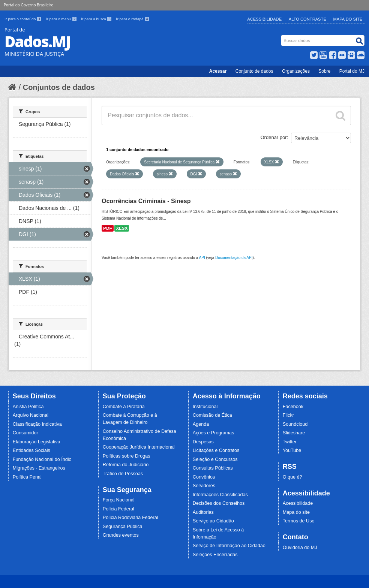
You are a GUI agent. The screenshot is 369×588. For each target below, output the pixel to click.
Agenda (201, 424)
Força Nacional (119, 500)
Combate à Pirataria (124, 407)
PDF (108, 228)
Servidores (204, 486)
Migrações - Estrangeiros (39, 468)
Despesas (203, 442)
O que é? (292, 477)
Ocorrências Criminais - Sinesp (146, 201)
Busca (282, 37)
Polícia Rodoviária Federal (130, 518)
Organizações (296, 71)
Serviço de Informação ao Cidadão (229, 546)
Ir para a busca (97, 19)
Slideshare (294, 433)
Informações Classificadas (220, 495)
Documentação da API (234, 258)
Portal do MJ (352, 71)
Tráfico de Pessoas (123, 474)
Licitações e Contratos (216, 450)
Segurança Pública (123, 527)
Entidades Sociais (31, 450)
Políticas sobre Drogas (127, 456)
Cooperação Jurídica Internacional (139, 447)
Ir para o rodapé (133, 19)
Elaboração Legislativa (37, 442)
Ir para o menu (62, 19)
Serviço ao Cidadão (213, 521)
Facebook (293, 407)
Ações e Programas (214, 433)
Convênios (204, 477)
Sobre (324, 71)
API (202, 258)
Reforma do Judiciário (126, 465)
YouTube (292, 450)
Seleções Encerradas (215, 555)
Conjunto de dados (254, 71)
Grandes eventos (121, 535)
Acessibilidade (264, 19)
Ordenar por (274, 137)
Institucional (205, 407)
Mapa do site (296, 512)
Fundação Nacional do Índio (42, 459)
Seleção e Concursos (215, 459)
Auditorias (203, 512)
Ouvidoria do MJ (300, 548)
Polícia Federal (118, 509)
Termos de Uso (299, 521)
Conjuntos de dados (59, 87)
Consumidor (25, 433)
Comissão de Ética (212, 415)
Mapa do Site (348, 19)
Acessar (218, 71)
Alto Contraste (307, 19)
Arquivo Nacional (31, 415)
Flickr (288, 415)
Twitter (290, 442)
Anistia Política (28, 407)
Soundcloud (295, 424)
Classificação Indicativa (37, 424)
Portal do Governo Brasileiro (28, 5)
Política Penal (27, 477)
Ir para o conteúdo (24, 19)
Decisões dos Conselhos (219, 503)
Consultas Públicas (213, 468)
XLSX (122, 228)
